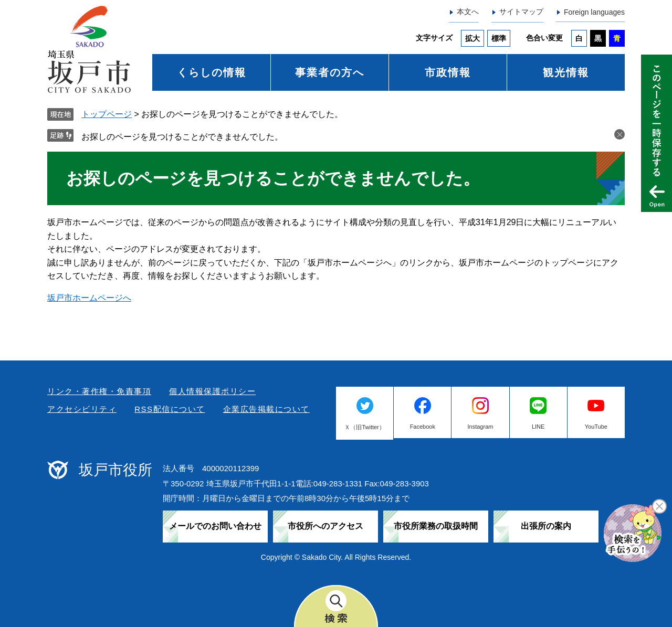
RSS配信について (170, 409)
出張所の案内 (546, 526)
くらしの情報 (212, 72)
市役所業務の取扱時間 (436, 526)
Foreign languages (594, 12)
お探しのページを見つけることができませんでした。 (182, 137)
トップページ (107, 114)
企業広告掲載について (266, 409)
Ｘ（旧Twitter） (364, 427)
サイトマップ (521, 12)
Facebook (423, 427)
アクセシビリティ (82, 409)
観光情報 (566, 72)
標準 (499, 38)
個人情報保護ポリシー (212, 391)
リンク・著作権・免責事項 (99, 391)
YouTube (596, 427)
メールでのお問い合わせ (215, 526)
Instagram (481, 427)
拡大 (472, 38)
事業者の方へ (330, 72)
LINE (538, 427)
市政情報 (448, 72)
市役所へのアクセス (325, 526)
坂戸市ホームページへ (89, 298)
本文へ (468, 12)
